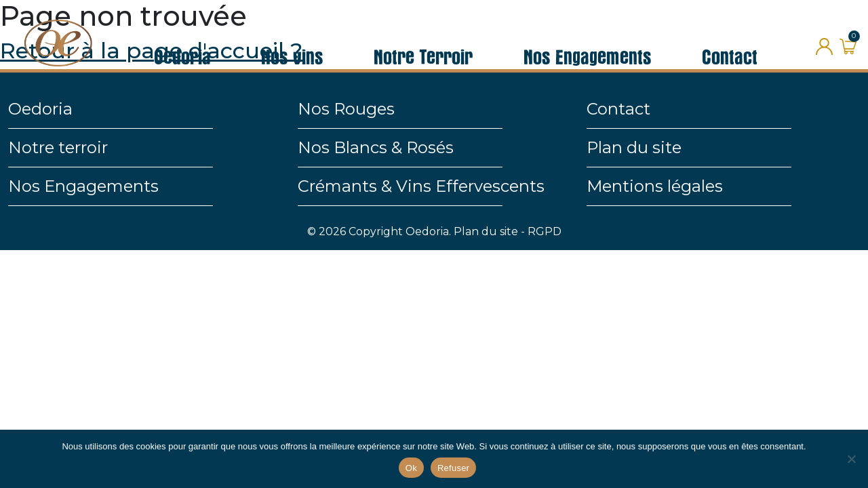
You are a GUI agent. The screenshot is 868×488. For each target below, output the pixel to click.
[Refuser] (851, 459)
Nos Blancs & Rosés (376, 147)
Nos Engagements (588, 37)
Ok (411, 468)
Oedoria (182, 37)
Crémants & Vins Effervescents (421, 186)
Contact (730, 37)
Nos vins (292, 37)
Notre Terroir (423, 37)
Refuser (453, 468)
